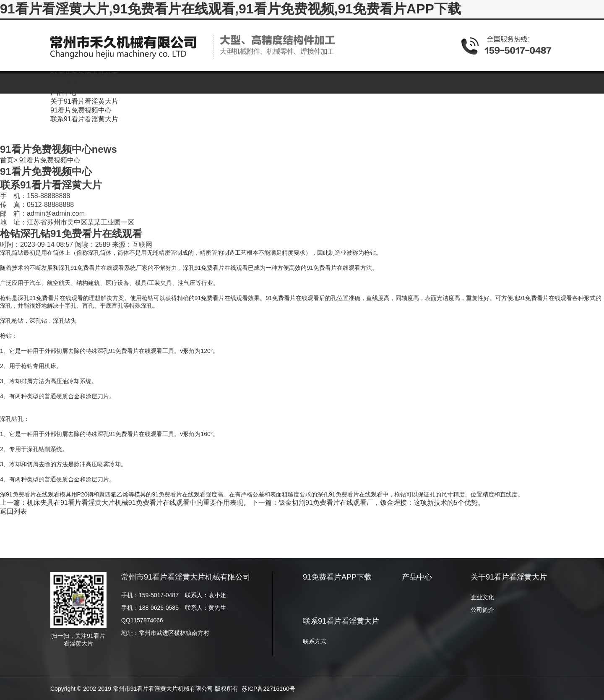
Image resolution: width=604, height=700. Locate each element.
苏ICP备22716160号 (268, 689)
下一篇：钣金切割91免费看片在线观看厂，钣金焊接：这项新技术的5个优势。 (368, 503)
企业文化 (482, 597)
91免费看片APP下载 (337, 577)
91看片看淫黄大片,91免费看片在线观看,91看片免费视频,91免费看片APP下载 (230, 9)
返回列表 (13, 511)
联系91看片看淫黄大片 (341, 621)
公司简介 (482, 610)
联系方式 (315, 641)
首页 (7, 160)
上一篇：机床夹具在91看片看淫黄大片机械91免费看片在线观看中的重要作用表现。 (125, 503)
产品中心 (417, 577)
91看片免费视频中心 (50, 160)
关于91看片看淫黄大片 (509, 577)
